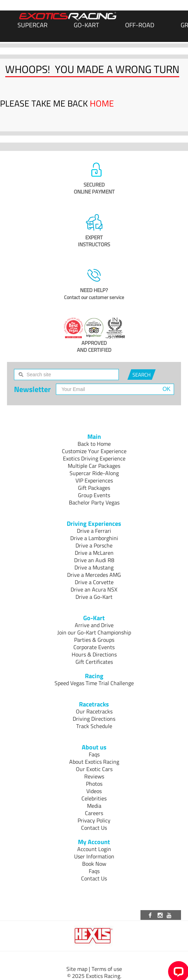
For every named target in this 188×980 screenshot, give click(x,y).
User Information (94, 856)
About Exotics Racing (94, 762)
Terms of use (107, 969)
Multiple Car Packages (94, 466)
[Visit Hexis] (94, 936)
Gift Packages (94, 488)
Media (94, 806)
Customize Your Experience (94, 451)
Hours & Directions (94, 654)
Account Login (94, 849)
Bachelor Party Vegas (94, 502)
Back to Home (94, 444)
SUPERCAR (32, 25)
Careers (94, 813)
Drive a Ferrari (94, 531)
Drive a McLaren (94, 553)
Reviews (94, 776)
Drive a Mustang (94, 567)
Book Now (94, 864)
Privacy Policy (94, 820)
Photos (94, 784)
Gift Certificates (94, 662)
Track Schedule (94, 726)
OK (167, 389)
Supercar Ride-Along (94, 473)
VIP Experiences (94, 480)
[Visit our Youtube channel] (170, 915)
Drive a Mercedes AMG (94, 575)
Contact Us (94, 828)
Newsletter (32, 389)
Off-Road (140, 25)
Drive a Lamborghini (94, 538)
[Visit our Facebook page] (151, 915)
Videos (94, 791)
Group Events (94, 495)
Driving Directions (94, 719)
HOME (102, 103)
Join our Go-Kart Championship (94, 632)
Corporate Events (94, 647)
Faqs (94, 754)
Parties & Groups (94, 640)
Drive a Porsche (94, 545)
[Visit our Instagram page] (161, 915)
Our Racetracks (94, 711)
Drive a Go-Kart (94, 597)
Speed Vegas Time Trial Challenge (94, 683)
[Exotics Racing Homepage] (68, 16)
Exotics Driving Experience (94, 458)
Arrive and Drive (94, 625)
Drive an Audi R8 (94, 560)
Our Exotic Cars (94, 769)
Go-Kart (86, 25)
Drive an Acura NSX (94, 589)
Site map (77, 969)
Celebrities (94, 798)
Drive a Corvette (94, 582)
